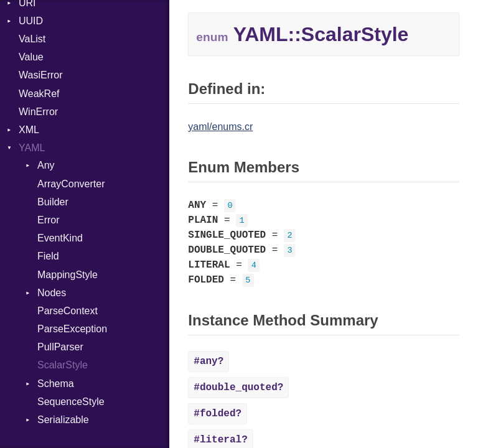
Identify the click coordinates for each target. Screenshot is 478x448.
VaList (32, 39)
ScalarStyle (63, 365)
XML (29, 130)
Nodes (52, 293)
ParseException (72, 329)
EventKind (60, 238)
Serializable (63, 420)
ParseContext (68, 311)
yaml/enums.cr (220, 127)
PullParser (60, 347)
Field (48, 256)
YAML (32, 148)
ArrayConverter (71, 184)
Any (46, 165)
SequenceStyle (71, 402)
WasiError (41, 75)
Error (49, 220)
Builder (53, 202)
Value (31, 57)
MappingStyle (68, 275)
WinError (38, 112)
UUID (31, 21)
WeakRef (39, 94)
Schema (56, 384)
